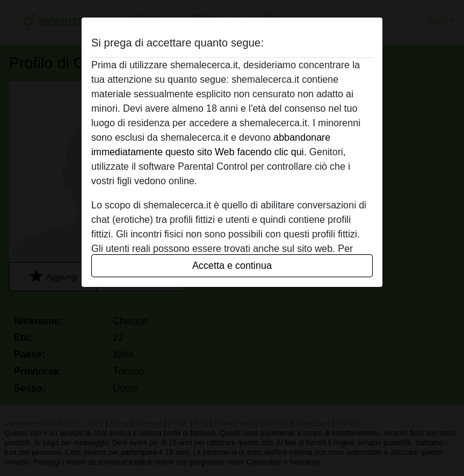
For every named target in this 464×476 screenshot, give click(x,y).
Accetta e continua (232, 265)
